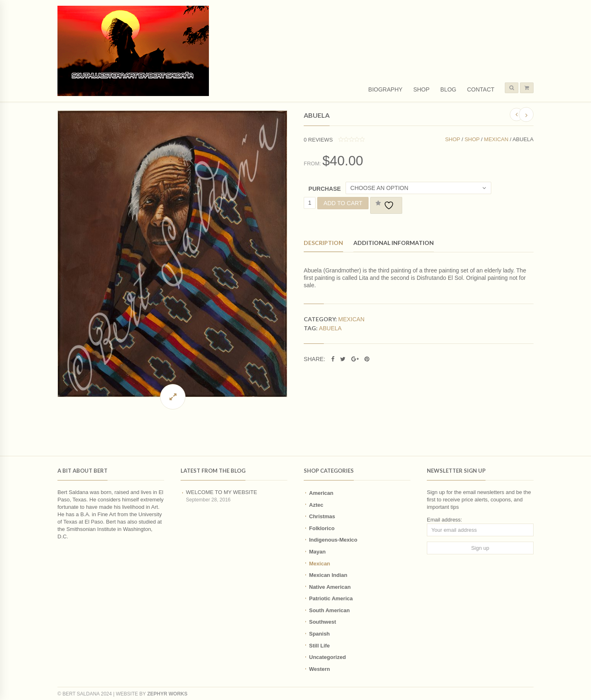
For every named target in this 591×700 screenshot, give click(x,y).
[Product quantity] (310, 203)
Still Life (320, 646)
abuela (330, 328)
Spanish (320, 634)
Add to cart (343, 203)
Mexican (496, 139)
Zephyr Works (167, 694)
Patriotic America (331, 598)
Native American (330, 587)
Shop (421, 89)
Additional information (394, 243)
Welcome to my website (221, 492)
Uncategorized (328, 657)
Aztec (316, 505)
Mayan (317, 552)
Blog (448, 89)
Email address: (444, 520)
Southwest (323, 622)
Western (320, 669)
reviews (318, 140)
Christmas (322, 516)
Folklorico (322, 528)
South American (329, 610)
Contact (481, 89)
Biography (385, 89)
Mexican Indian (328, 575)
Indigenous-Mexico (333, 540)
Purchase (325, 189)
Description (323, 243)
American (321, 493)
